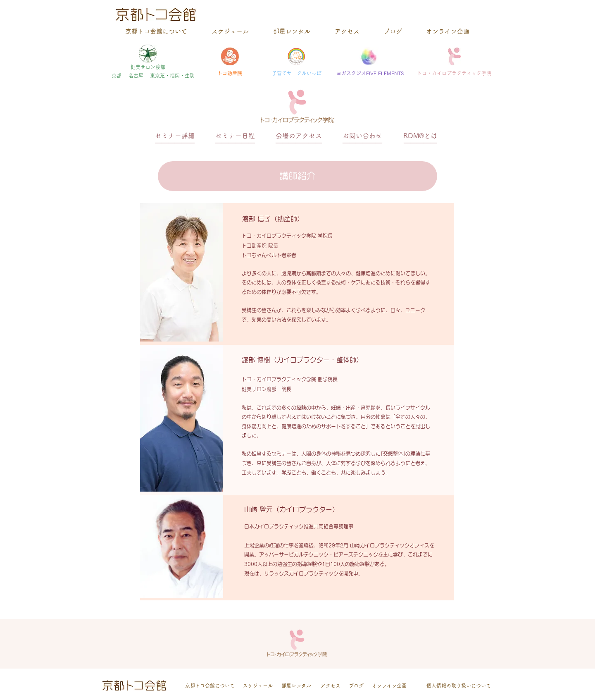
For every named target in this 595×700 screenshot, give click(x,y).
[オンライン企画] (389, 686)
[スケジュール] (258, 686)
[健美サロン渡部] (148, 67)
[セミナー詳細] (175, 136)
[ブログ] (356, 686)
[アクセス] (331, 686)
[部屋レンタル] (296, 686)
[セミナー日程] (235, 136)
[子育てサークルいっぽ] (297, 73)
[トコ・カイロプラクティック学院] (454, 73)
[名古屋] (136, 76)
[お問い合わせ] (362, 136)
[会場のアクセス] (299, 136)
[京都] (117, 76)
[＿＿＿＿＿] (420, 139)
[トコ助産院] (230, 73)
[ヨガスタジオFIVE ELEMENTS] (370, 73)
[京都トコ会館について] (210, 686)
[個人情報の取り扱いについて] (459, 686)
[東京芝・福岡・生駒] (172, 76)
